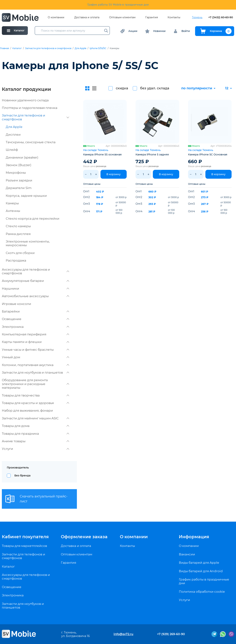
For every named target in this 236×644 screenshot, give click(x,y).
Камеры (12, 203)
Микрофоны (16, 173)
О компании (56, 17)
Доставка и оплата (87, 17)
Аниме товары (35, 441)
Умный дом (35, 357)
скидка (122, 88)
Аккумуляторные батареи (35, 281)
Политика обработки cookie (202, 592)
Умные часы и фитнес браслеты (35, 350)
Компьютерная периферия (35, 334)
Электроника (35, 327)
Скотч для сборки (20, 253)
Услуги (35, 449)
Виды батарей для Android (201, 571)
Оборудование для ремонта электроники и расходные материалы (35, 384)
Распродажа (16, 260)
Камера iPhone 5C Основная (208, 154)
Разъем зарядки (19, 180)
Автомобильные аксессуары (35, 296)
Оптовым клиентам (122, 17)
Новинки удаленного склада (25, 100)
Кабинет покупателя (25, 537)
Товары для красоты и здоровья (35, 403)
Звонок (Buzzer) (19, 165)
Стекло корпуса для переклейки (33, 219)
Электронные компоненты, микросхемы (28, 243)
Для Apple (80, 48)
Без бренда (22, 475)
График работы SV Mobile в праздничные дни (118, 5)
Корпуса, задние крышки (26, 196)
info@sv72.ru (123, 634)
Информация (194, 537)
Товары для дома (35, 426)
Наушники (35, 288)
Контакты (174, 17)
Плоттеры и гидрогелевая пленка (30, 108)
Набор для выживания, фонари (27, 411)
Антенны (13, 211)
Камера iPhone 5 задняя (152, 154)
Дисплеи (13, 135)
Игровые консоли (17, 304)
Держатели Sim (19, 188)
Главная (5, 48)
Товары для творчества (35, 395)
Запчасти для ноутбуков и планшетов (35, 372)
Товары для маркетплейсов (24, 546)
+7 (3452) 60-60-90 (221, 17)
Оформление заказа (84, 537)
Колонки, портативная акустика (35, 365)
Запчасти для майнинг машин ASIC (35, 418)
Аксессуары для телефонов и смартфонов (35, 271)
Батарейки (35, 311)
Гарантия (152, 17)
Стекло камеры (18, 226)
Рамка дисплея (18, 234)
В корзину (113, 174)
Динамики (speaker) (22, 157)
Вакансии (187, 554)
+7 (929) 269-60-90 (171, 634)
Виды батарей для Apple (199, 563)
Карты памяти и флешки (35, 342)
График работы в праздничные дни (204, 581)
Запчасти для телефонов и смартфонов (48, 48)
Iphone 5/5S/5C (98, 48)
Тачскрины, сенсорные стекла (31, 142)
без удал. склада (155, 88)
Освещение (35, 319)
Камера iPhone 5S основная (102, 154)
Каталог (17, 48)
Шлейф (12, 150)
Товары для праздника (35, 434)
